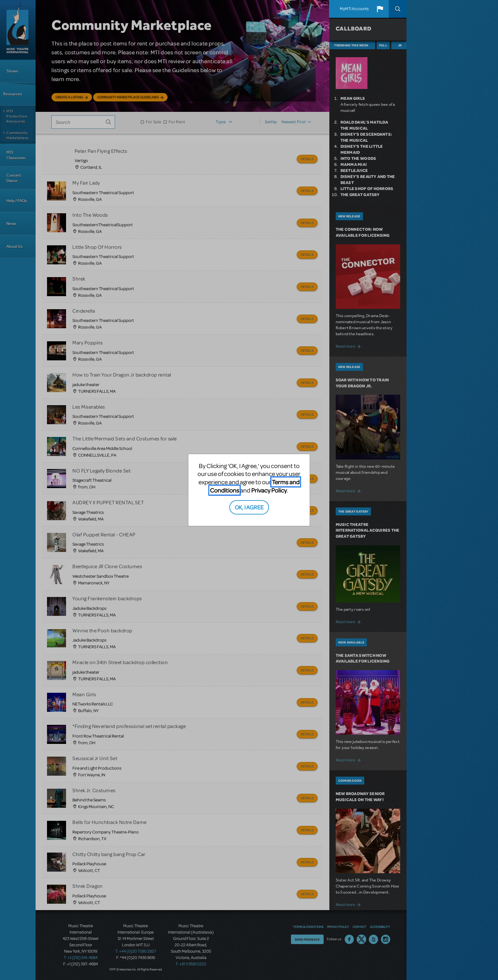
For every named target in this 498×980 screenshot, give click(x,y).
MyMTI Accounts (354, 9)
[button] (380, 9)
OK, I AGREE (249, 507)
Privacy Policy (269, 490)
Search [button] (398, 9)
